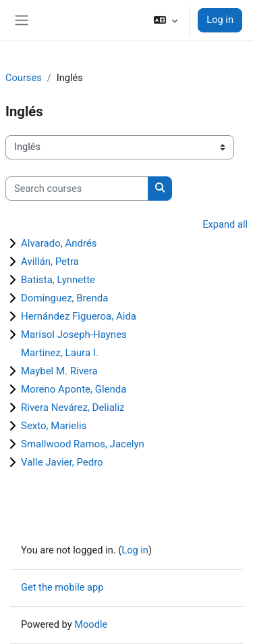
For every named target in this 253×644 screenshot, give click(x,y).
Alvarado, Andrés (59, 243)
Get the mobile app (62, 587)
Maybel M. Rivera (59, 371)
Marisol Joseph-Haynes (74, 335)
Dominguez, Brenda (64, 298)
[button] (166, 20)
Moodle (91, 624)
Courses (24, 78)
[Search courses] (77, 189)
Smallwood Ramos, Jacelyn (83, 444)
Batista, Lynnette (58, 280)
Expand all (225, 224)
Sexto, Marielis (54, 426)
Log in (220, 20)
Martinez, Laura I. (60, 353)
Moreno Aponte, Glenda (74, 389)
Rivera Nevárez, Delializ (73, 407)
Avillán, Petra (50, 262)
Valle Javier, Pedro (62, 462)
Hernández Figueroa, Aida (79, 316)
